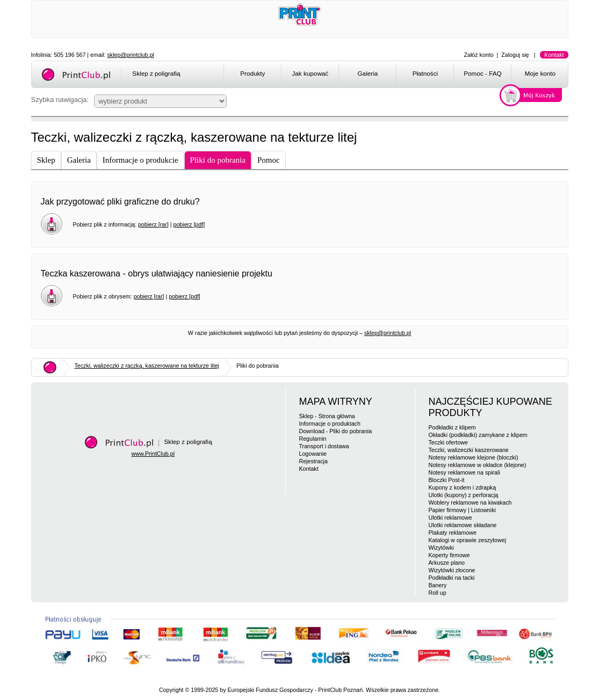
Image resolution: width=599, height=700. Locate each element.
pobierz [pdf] (189, 224)
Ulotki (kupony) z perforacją (464, 495)
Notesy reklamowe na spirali (464, 472)
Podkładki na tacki (452, 578)
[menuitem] (252, 75)
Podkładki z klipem (452, 427)
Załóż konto (479, 55)
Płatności (425, 73)
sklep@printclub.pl (131, 55)
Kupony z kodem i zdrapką (463, 487)
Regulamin (313, 439)
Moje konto (540, 73)
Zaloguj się (515, 55)
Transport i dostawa (324, 446)
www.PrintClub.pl (153, 454)
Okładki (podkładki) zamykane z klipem (478, 435)
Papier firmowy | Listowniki (462, 510)
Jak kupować (310, 73)
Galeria (368, 73)
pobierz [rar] (153, 224)
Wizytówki (441, 548)
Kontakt (554, 55)
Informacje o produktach (330, 424)
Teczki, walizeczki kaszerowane (469, 450)
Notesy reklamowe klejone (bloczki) (474, 457)
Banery (438, 585)
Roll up (438, 593)
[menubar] (398, 75)
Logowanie (313, 454)
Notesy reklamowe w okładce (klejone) (478, 465)
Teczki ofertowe (448, 442)
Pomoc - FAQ (482, 73)
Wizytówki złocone (452, 570)
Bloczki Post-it (447, 480)
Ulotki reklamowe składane (463, 525)
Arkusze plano (447, 563)
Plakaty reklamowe (453, 533)
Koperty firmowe (449, 555)
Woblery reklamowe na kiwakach (470, 502)
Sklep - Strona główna (327, 416)
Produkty (252, 73)
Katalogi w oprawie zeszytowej (468, 540)
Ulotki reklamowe (450, 517)
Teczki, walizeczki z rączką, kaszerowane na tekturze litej (147, 366)
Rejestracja (313, 461)
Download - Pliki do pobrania (336, 431)
